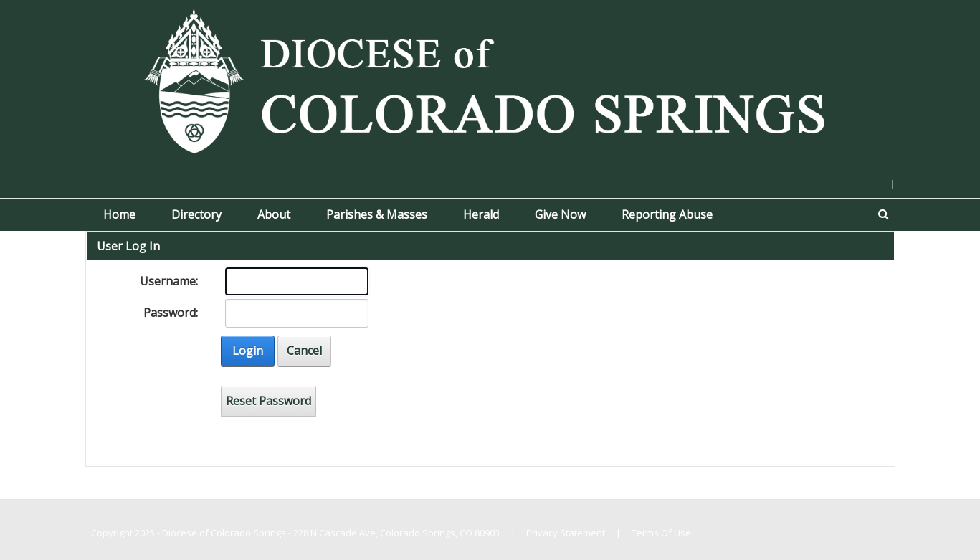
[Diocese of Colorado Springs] (490, 80)
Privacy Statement (566, 533)
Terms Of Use (661, 533)
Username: (169, 281)
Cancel (304, 351)
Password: (171, 313)
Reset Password (268, 401)
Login (248, 351)
